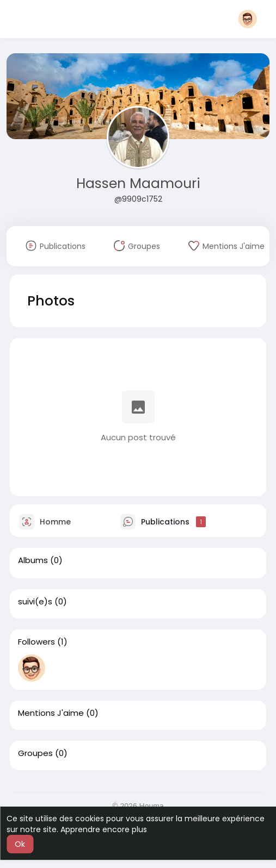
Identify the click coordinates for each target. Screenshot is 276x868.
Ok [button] (20, 844)
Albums (33, 560)
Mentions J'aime (51, 713)
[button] (248, 19)
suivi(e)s (35, 602)
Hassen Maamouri (138, 183)
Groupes (35, 753)
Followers (36, 642)
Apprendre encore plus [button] (104, 829)
